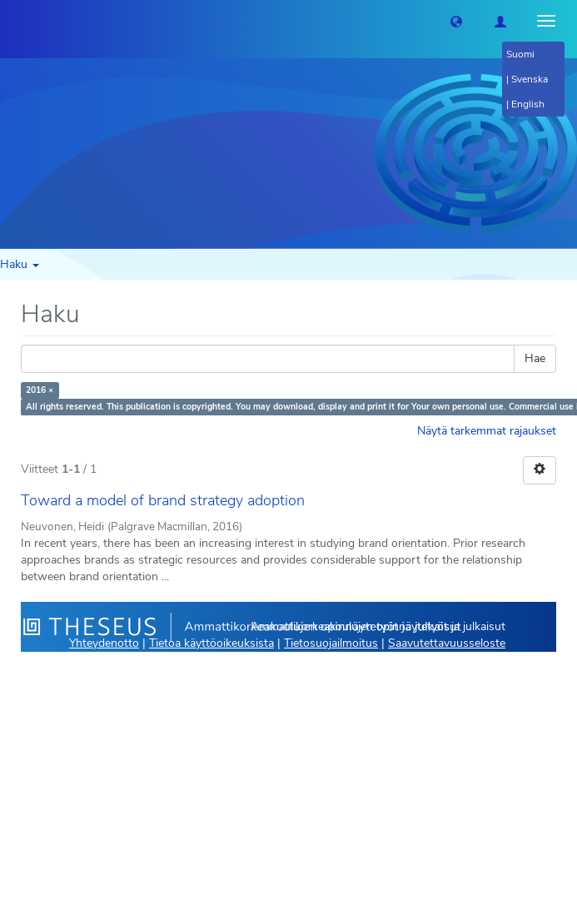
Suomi (520, 54)
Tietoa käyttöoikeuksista (211, 643)
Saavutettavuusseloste (447, 643)
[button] (456, 21)
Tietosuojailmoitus (331, 643)
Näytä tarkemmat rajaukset (487, 431)
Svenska (530, 79)
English (528, 104)
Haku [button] (20, 264)
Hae (535, 358)
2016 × (40, 390)
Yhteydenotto (104, 643)
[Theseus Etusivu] (12, 21)
